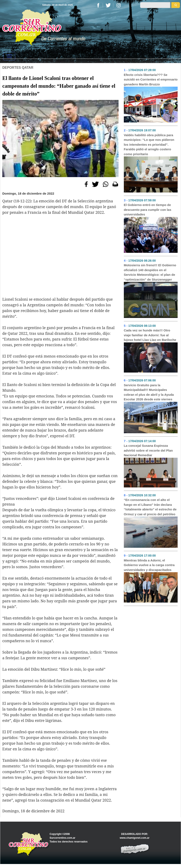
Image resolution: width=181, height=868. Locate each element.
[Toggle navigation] (9, 56)
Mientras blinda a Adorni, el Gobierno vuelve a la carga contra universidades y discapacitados (149, 565)
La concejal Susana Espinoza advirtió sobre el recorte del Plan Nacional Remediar (148, 450)
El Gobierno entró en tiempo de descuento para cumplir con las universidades (148, 210)
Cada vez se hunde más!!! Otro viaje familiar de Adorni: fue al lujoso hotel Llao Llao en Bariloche (150, 335)
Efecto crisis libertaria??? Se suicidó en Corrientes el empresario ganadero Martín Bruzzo (151, 79)
